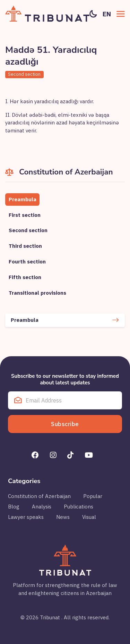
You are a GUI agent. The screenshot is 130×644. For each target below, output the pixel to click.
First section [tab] (25, 215)
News (63, 517)
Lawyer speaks (26, 517)
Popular (93, 496)
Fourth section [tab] (27, 262)
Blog (14, 507)
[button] (121, 14)
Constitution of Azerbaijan (39, 496)
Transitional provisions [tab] (37, 293)
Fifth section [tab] (25, 277)
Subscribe (65, 424)
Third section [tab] (25, 246)
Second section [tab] (28, 230)
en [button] (107, 14)
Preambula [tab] (23, 199)
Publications (79, 507)
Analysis (42, 507)
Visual (89, 517)
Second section (24, 74)
